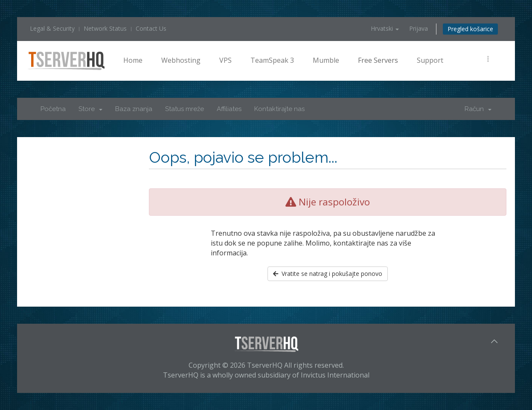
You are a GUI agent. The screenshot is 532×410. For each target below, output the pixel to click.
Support (430, 60)
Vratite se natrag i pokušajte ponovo (328, 274)
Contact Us (151, 28)
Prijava (419, 28)
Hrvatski (385, 28)
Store (90, 109)
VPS (225, 60)
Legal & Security (52, 28)
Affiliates (229, 109)
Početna (53, 109)
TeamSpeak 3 (272, 60)
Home (133, 60)
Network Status (105, 28)
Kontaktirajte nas (279, 109)
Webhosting (181, 60)
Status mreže (185, 109)
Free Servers (378, 60)
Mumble (326, 60)
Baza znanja (134, 109)
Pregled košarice (470, 29)
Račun (478, 109)
